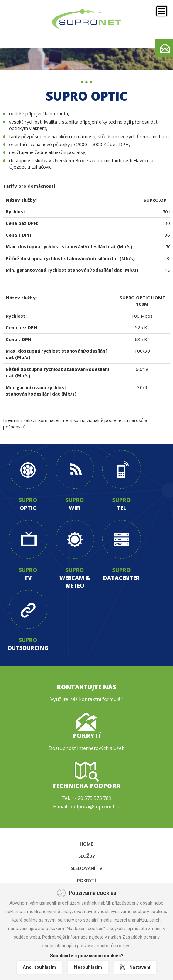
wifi (75, 508)
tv (28, 578)
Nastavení (140, 967)
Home (86, 844)
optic (28, 508)
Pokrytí (87, 736)
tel (122, 508)
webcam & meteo (75, 582)
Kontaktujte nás (86, 687)
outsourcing (28, 648)
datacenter (121, 578)
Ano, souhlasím (39, 967)
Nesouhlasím (88, 967)
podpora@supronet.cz (95, 807)
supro (28, 500)
